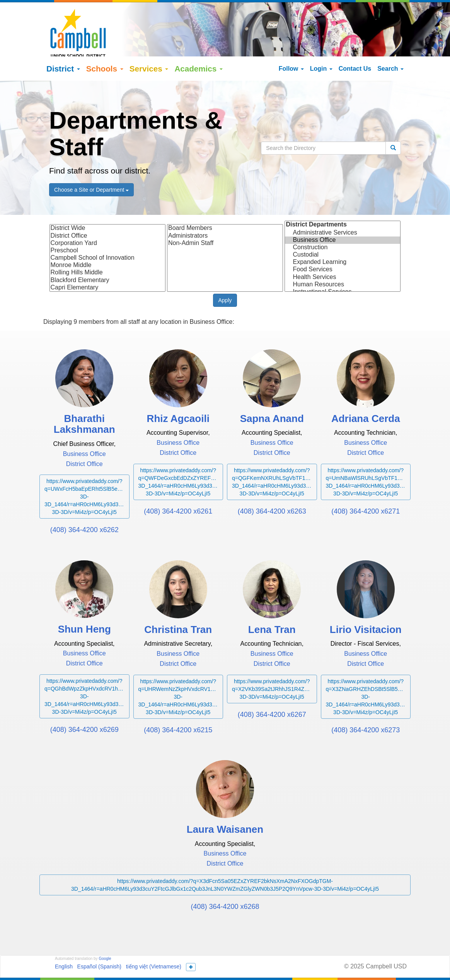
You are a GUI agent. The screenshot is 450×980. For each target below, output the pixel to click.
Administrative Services (343, 212)
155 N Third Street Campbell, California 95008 (274, 961)
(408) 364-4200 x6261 (178, 491)
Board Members (225, 208)
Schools (105, 48)
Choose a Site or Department (91, 170)
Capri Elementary (107, 268)
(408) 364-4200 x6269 (84, 709)
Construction (343, 227)
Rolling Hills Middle (107, 253)
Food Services (343, 249)
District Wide (107, 208)
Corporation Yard (107, 223)
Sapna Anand (272, 398)
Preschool (107, 231)
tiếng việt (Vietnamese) (154, 946)
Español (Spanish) (99, 946)
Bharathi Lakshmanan (84, 404)
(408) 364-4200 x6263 (272, 491)
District (63, 48)
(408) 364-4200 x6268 (225, 886)
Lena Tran (272, 609)
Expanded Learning (343, 242)
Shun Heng (84, 609)
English (64, 946)
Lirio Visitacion (366, 609)
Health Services (343, 257)
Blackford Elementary (107, 260)
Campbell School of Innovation (107, 238)
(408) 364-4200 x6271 (366, 491)
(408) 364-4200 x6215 (178, 710)
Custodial (343, 235)
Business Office (343, 220)
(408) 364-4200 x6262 (84, 510)
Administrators (225, 215)
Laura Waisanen (225, 809)
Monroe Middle (107, 245)
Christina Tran (178, 609)
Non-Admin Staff (225, 223)
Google (105, 938)
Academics (199, 48)
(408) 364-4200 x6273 (366, 710)
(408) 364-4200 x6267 (272, 694)
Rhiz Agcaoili (178, 398)
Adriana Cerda (366, 398)
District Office (107, 215)
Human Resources (343, 265)
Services (149, 48)
